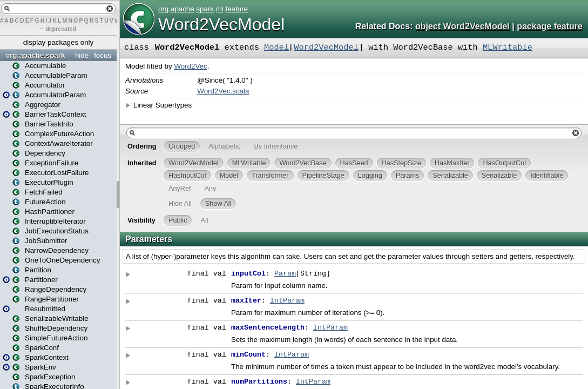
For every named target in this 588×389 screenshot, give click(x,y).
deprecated (61, 29)
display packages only (58, 42)
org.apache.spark (35, 55)
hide (82, 55)
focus (103, 55)
